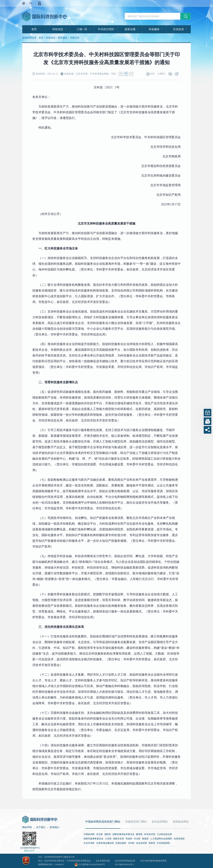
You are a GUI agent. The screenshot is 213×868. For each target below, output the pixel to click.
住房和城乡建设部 (105, 843)
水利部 (131, 843)
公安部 (108, 839)
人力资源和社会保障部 (161, 839)
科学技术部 (150, 834)
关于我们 (41, 827)
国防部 (108, 834)
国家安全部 (119, 839)
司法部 (137, 839)
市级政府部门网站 (136, 822)
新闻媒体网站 (181, 822)
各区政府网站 (160, 822)
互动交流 (178, 29)
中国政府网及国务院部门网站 (103, 822)
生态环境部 (89, 843)
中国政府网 (89, 834)
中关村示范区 (106, 29)
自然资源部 (179, 839)
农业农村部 (141, 843)
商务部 (152, 843)
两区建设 (63, 38)
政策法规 (130, 29)
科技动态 (58, 29)
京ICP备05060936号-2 (124, 864)
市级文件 (75, 38)
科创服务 (154, 29)
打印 (151, 74)
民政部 (129, 839)
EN (31, 3)
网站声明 (27, 827)
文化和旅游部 (163, 843)
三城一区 (82, 29)
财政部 (145, 839)
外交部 (100, 834)
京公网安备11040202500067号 (92, 864)
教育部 (139, 834)
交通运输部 (121, 843)
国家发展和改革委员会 (124, 834)
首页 (34, 29)
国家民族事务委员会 (93, 839)
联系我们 (54, 827)
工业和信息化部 (164, 834)
